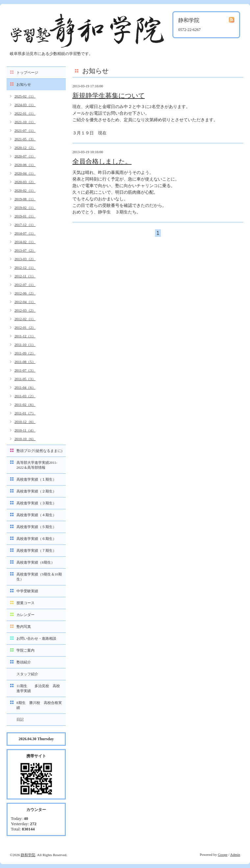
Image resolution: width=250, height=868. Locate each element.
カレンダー (25, 615)
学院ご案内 (25, 650)
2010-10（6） (25, 439)
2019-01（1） (25, 216)
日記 (20, 719)
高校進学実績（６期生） (36, 539)
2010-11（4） (25, 430)
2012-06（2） (25, 293)
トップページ (27, 72)
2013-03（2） (25, 259)
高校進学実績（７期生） (36, 550)
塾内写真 (24, 627)
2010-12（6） (25, 422)
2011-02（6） (25, 405)
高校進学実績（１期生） (36, 479)
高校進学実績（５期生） (36, 527)
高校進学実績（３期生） (36, 503)
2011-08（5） (25, 362)
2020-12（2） (25, 148)
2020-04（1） (25, 173)
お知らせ (24, 84)
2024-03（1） (25, 105)
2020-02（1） (25, 190)
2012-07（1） (25, 285)
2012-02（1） (25, 319)
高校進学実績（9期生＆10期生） (39, 577)
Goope (223, 854)
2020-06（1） (25, 165)
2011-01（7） (25, 413)
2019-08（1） (25, 199)
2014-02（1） (25, 242)
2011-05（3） (25, 379)
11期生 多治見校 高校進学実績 (38, 688)
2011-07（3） (25, 370)
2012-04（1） (25, 302)
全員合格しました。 (102, 161)
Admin (235, 854)
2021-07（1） (25, 130)
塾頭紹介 (24, 662)
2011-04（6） (25, 387)
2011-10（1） (25, 345)
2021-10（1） (25, 122)
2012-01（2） (25, 327)
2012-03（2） (25, 310)
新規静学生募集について (109, 96)
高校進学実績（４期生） (36, 515)
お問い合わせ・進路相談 (36, 638)
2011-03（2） (25, 396)
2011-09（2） (25, 353)
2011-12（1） (25, 336)
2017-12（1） (25, 225)
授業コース (25, 603)
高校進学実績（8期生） (36, 562)
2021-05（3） (25, 139)
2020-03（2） (25, 182)
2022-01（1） (25, 113)
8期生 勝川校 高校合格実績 (39, 705)
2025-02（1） (25, 96)
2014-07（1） (25, 233)
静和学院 (28, 855)
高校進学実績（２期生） (36, 491)
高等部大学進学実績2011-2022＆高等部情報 (37, 465)
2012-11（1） (25, 276)
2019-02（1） (25, 208)
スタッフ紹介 (27, 674)
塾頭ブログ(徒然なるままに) (39, 451)
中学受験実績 (27, 591)
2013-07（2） (25, 250)
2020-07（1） (25, 156)
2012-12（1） (25, 267)
